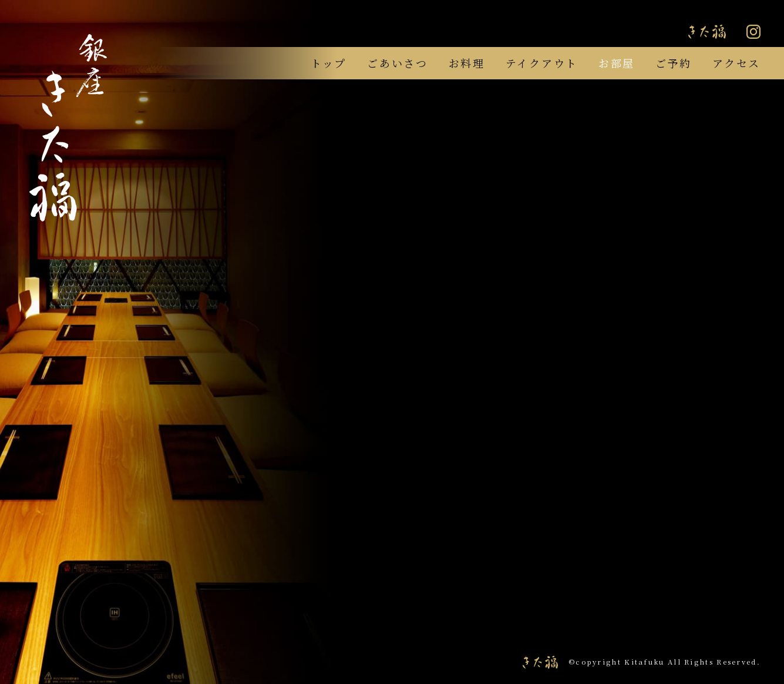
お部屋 (617, 63)
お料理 (467, 63)
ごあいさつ (398, 63)
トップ (329, 63)
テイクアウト (542, 63)
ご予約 (674, 63)
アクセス (736, 63)
